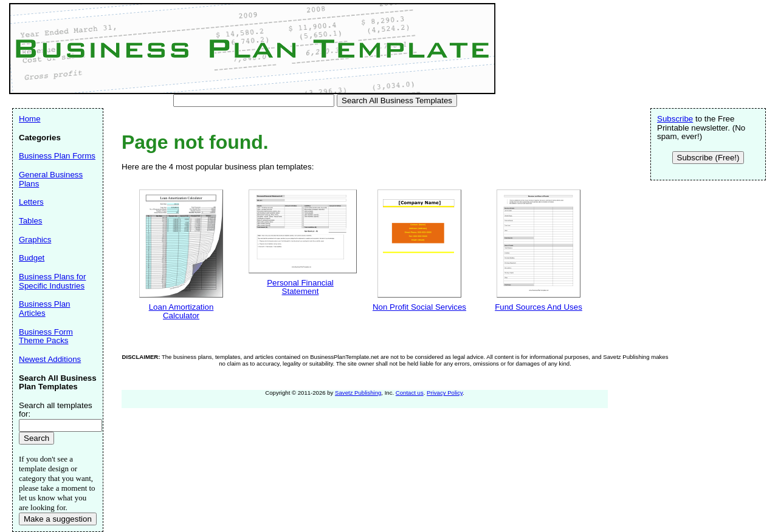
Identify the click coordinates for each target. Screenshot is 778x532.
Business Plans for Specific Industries (52, 281)
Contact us (410, 393)
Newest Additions (50, 359)
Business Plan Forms (57, 156)
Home (30, 119)
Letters (31, 202)
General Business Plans (51, 179)
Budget (32, 258)
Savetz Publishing (358, 393)
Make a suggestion (58, 519)
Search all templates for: (56, 410)
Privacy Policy (445, 393)
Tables (31, 221)
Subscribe (675, 119)
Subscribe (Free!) (708, 158)
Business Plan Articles (44, 309)
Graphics (35, 240)
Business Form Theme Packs (46, 336)
